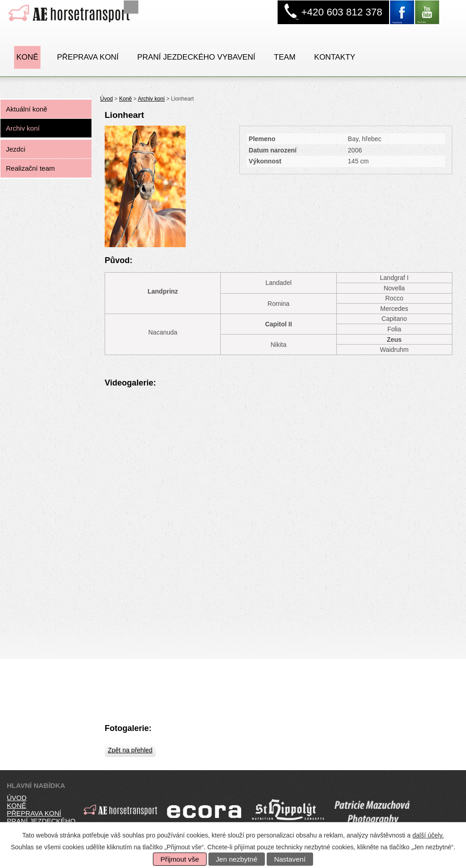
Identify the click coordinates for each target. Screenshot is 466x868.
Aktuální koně (27, 109)
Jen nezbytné (237, 859)
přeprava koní (34, 813)
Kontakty (334, 57)
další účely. (428, 835)
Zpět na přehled (130, 750)
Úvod (106, 99)
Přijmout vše (180, 859)
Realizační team (30, 168)
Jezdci (16, 149)
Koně (27, 57)
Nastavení (290, 859)
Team (285, 57)
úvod (17, 798)
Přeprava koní (88, 57)
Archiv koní (151, 99)
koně (17, 805)
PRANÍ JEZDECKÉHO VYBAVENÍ (196, 57)
